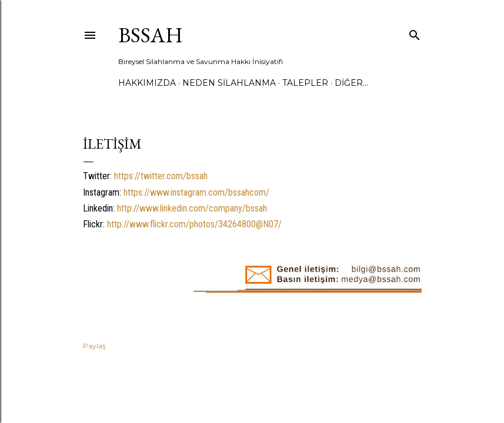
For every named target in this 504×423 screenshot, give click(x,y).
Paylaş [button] (94, 346)
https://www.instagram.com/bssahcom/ (196, 192)
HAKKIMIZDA (147, 83)
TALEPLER (305, 83)
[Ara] (415, 33)
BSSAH (151, 35)
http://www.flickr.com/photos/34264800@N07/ (194, 224)
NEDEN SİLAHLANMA (229, 83)
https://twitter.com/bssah (161, 176)
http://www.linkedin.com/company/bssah (192, 208)
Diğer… (351, 83)
